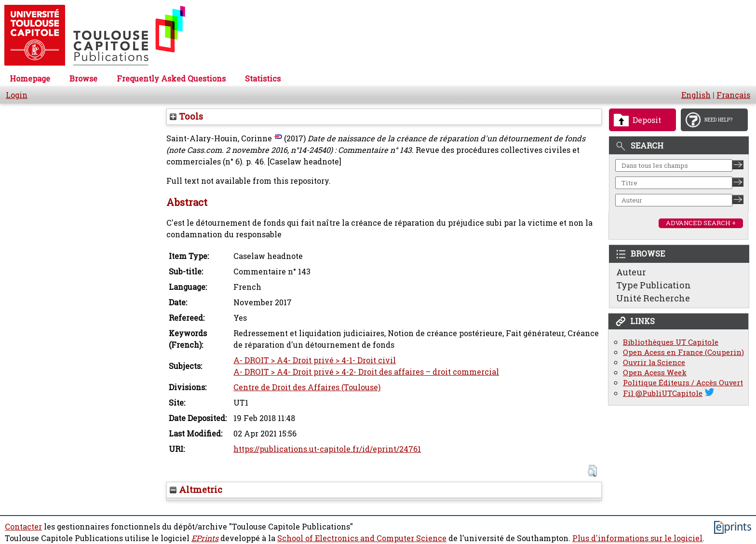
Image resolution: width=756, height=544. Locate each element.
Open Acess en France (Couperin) (683, 352)
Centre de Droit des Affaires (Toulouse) (307, 387)
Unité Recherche (653, 298)
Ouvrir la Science (654, 362)
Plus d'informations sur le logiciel (637, 538)
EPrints (205, 538)
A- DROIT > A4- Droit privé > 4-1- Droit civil (315, 360)
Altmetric (196, 490)
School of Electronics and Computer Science (362, 538)
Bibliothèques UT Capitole (671, 342)
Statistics (263, 79)
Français (733, 95)
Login (17, 95)
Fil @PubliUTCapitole (663, 393)
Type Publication (654, 285)
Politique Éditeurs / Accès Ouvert (683, 383)
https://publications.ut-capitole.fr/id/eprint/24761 (327, 449)
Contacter (23, 527)
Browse (83, 79)
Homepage (30, 79)
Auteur (631, 272)
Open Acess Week (655, 373)
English (696, 95)
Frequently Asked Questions (171, 79)
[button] (592, 471)
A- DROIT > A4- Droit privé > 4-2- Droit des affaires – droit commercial (366, 372)
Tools (186, 116)
